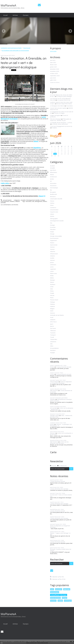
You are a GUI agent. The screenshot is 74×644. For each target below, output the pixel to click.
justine (52, 424)
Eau (51, 223)
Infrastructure (54, 254)
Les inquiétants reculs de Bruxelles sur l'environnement (15, 50)
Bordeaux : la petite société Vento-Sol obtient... (61, 550)
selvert (45, 201)
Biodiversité (53, 194)
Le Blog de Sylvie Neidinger (64, 96)
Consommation (54, 210)
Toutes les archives (55, 83)
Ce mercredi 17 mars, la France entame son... (61, 495)
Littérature (53, 265)
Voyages (53, 353)
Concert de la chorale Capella (58, 108)
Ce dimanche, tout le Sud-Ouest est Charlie (11, 48)
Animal (52, 175)
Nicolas (52, 367)
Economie (53, 227)
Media (52, 276)
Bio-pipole (53, 192)
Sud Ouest (53, 328)
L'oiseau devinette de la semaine (61, 391)
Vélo (51, 344)
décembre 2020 (55, 69)
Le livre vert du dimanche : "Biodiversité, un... (62, 409)
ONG (51, 289)
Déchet (52, 216)
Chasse (52, 201)
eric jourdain (53, 408)
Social (52, 317)
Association (53, 183)
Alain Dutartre (54, 390)
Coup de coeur (54, 212)
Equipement (53, 240)
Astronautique (54, 188)
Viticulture (53, 350)
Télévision (53, 331)
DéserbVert (37, 148)
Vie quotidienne (54, 348)
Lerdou (52, 374)
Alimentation (54, 172)
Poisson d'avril (54, 300)
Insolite (52, 258)
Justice (52, 262)
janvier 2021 (54, 67)
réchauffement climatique (59, 595)
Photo (52, 298)
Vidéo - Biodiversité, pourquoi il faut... (61, 416)
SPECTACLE (53, 322)
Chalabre (55, 128)
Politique (53, 302)
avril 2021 (53, 60)
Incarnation (70, 106)
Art (51, 181)
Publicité (52, 306)
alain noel (67, 589)
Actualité (23, 200)
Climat (52, 205)
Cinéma (52, 203)
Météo (52, 278)
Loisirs (52, 271)
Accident (52, 166)
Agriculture (53, 170)
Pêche (52, 291)
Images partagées (55, 115)
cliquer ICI (42, 196)
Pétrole (52, 295)
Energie (52, 234)
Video (52, 346)
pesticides (59, 589)
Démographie (54, 219)
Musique (52, 280)
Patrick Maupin (54, 382)
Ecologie (43, 200)
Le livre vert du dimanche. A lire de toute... (61, 434)
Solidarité (53, 320)
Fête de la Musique (55, 119)
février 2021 (54, 65)
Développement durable (33, 200)
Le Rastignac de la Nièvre (57, 106)
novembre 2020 (55, 71)
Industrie (53, 251)
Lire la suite (53, 51)
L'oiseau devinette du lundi (64, 367)
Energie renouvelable (56, 236)
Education (53, 229)
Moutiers (53, 433)
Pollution (17, 201)
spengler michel (54, 415)
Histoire (52, 247)
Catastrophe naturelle (56, 199)
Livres (52, 267)
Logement (53, 269)
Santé (52, 311)
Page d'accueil (27, 48)
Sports (52, 326)
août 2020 (53, 78)
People (52, 293)
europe (64, 598)
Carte (53, 452)
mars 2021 (53, 62)
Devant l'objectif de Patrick (64, 104)
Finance (52, 243)
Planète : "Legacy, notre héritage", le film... (60, 534)
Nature (52, 282)
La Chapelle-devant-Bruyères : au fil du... (61, 123)
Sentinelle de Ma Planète (57, 315)
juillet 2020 (53, 80)
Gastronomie (54, 245)
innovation (29, 201)
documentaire (55, 592)
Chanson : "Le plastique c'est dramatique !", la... (61, 425)
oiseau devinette (55, 598)
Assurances (53, 186)
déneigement (39, 201)
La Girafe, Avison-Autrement (60, 124)
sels (33, 201)
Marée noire (53, 273)
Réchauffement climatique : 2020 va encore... (61, 400)
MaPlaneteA (8, 5)
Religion (52, 309)
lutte (52, 589)
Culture (52, 214)
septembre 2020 (55, 76)
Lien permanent (6, 200)
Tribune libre (54, 339)
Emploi (52, 232)
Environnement (5, 201)
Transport (53, 335)
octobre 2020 (54, 73)
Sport (52, 324)
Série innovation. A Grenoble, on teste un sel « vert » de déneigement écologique (24, 63)
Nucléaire (53, 284)
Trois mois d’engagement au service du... (61, 126)
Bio (51, 190)
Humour (52, 249)
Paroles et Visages (59, 113)
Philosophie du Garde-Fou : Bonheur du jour (61, 120)
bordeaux (53, 601)
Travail (52, 337)
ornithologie (68, 601)
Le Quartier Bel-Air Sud (64, 100)
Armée (52, 179)
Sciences (52, 313)
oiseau (60, 601)
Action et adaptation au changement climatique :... (61, 382)
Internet (52, 260)
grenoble (3, 203)
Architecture (53, 177)
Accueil (5, 15)
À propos (26, 15)
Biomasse (53, 197)
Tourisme (53, 333)
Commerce (53, 208)
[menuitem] (5, 15)
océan (52, 287)
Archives (15, 15)
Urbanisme (53, 342)
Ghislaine (53, 399)
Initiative (12, 201)
